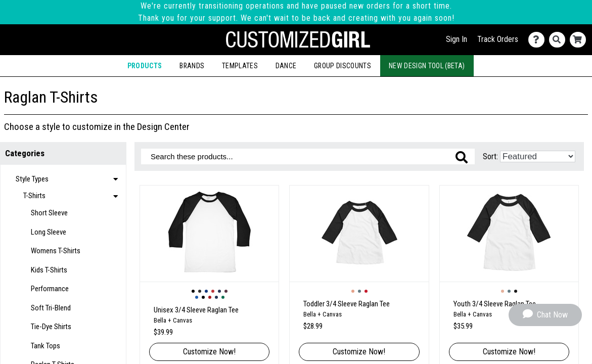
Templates (240, 66)
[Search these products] (308, 156)
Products (145, 66)
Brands (192, 66)
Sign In (457, 39)
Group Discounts (343, 66)
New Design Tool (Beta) (427, 66)
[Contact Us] (539, 40)
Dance (286, 66)
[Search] (559, 40)
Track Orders (498, 39)
